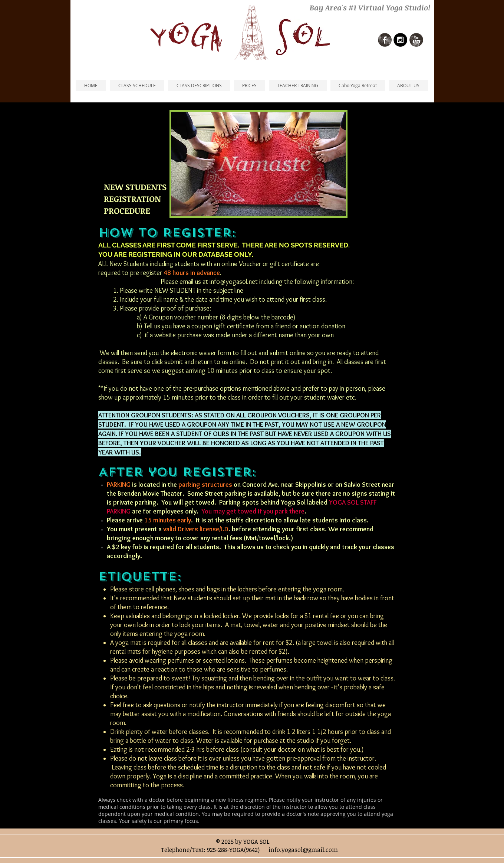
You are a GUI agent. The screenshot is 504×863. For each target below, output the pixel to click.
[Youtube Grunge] (416, 40)
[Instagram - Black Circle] (400, 40)
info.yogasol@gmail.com (303, 850)
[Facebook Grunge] (385, 40)
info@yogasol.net (234, 282)
